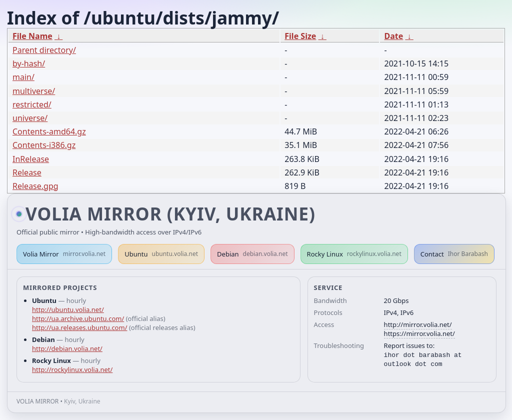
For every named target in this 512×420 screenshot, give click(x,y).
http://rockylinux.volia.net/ (72, 369)
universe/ (30, 118)
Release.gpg (35, 186)
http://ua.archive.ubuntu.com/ (78, 318)
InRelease (31, 159)
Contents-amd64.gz (49, 131)
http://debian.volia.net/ (67, 348)
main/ (23, 77)
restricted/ (32, 104)
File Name (32, 36)
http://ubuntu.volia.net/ (68, 309)
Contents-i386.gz (44, 145)
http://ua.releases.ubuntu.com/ (79, 327)
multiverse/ (34, 91)
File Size (300, 36)
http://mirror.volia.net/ (418, 324)
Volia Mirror (64, 254)
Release (27, 172)
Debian (252, 254)
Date (393, 36)
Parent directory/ (44, 50)
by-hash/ (29, 63)
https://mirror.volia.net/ (419, 333)
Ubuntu (161, 254)
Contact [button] (454, 254)
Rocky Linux (354, 254)
